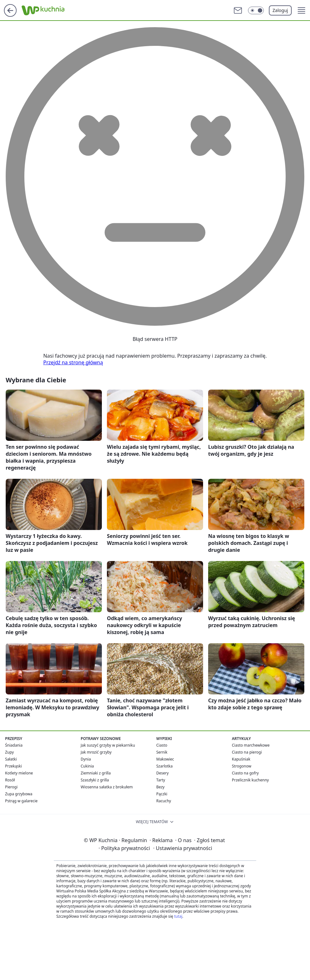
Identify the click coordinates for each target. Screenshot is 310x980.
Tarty (161, 780)
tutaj (178, 916)
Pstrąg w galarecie (21, 801)
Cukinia (87, 766)
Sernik (162, 752)
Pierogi (11, 787)
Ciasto (162, 745)
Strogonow (242, 766)
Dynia (86, 759)
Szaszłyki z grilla (95, 780)
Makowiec (165, 759)
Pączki (162, 794)
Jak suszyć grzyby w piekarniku (108, 745)
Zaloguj (280, 10)
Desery (162, 773)
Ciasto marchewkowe (251, 745)
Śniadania (14, 745)
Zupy (9, 752)
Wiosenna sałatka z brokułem (107, 787)
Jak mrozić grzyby (96, 752)
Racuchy (164, 801)
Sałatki (11, 759)
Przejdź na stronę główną (73, 362)
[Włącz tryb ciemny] (256, 10)
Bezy (160, 787)
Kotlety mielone (19, 773)
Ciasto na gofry (245, 773)
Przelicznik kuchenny (250, 780)
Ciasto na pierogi (247, 752)
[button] (301, 10)
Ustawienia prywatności (183, 848)
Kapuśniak (241, 759)
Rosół (10, 780)
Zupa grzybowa (19, 794)
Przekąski (13, 766)
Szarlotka (164, 766)
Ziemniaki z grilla (96, 773)
